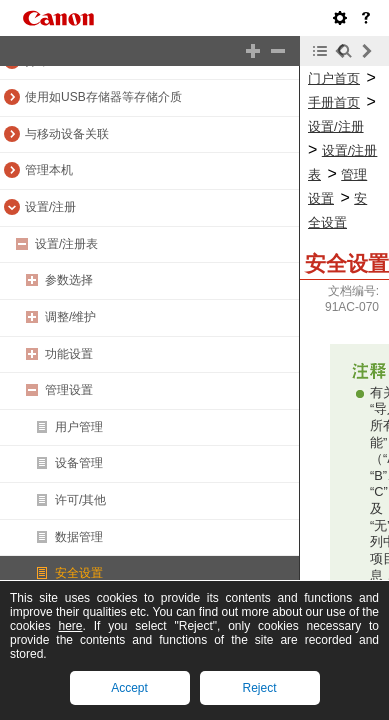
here (71, 626)
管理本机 (49, 170)
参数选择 (69, 280)
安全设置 (79, 573)
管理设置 (69, 390)
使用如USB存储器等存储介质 (103, 97)
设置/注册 (50, 207)
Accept (129, 688)
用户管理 (79, 427)
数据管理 (79, 537)
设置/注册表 (66, 244)
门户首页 (334, 78)
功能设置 (69, 354)
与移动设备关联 (67, 134)
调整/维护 (70, 317)
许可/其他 (80, 500)
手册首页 (334, 102)
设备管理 (79, 463)
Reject (259, 688)
